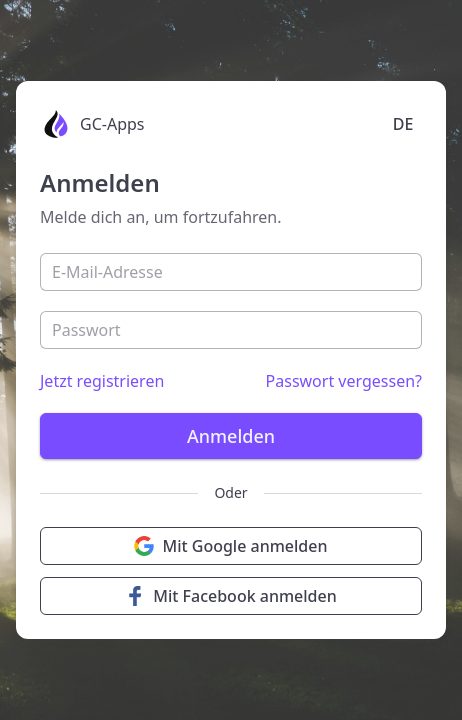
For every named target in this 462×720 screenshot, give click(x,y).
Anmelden (231, 436)
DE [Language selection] (403, 124)
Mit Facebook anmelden (231, 596)
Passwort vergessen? (344, 381)
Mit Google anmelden (230, 546)
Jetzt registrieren (102, 381)
